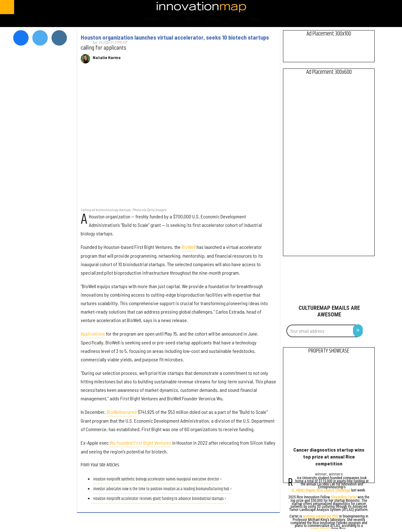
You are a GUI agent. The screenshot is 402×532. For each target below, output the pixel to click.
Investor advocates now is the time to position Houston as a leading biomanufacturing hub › (163, 489)
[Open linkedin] (386, 7)
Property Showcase (329, 351)
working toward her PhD (321, 517)
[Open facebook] (337, 7)
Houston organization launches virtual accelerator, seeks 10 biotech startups (175, 37)
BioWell (189, 247)
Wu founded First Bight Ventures (140, 443)
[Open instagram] (369, 7)
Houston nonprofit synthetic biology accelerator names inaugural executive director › (158, 479)
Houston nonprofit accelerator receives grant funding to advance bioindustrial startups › (160, 499)
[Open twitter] (353, 7)
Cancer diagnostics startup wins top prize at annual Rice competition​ (329, 456)
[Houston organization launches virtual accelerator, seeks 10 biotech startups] (178, 139)
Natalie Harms (107, 58)
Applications (93, 334)
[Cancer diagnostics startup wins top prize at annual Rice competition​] (329, 402)
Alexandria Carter (344, 498)
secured (129, 412)
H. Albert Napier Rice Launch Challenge (321, 491)
